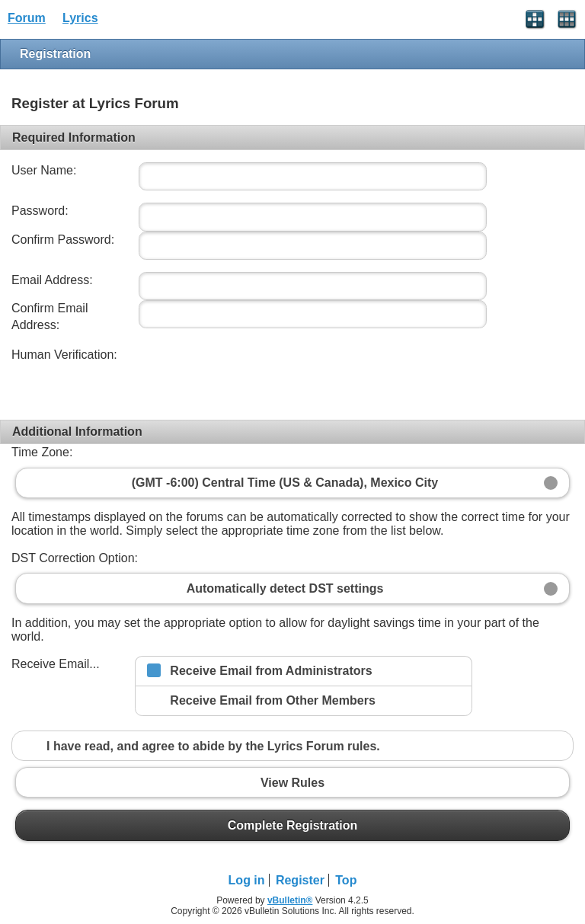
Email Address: (52, 280)
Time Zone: (42, 452)
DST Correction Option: (75, 558)
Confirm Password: (63, 240)
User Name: (44, 170)
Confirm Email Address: (50, 317)
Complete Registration (292, 825)
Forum (27, 18)
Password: (40, 211)
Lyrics (80, 18)
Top (346, 880)
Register (300, 880)
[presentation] (251, 376)
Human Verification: (64, 355)
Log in (247, 880)
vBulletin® (290, 900)
